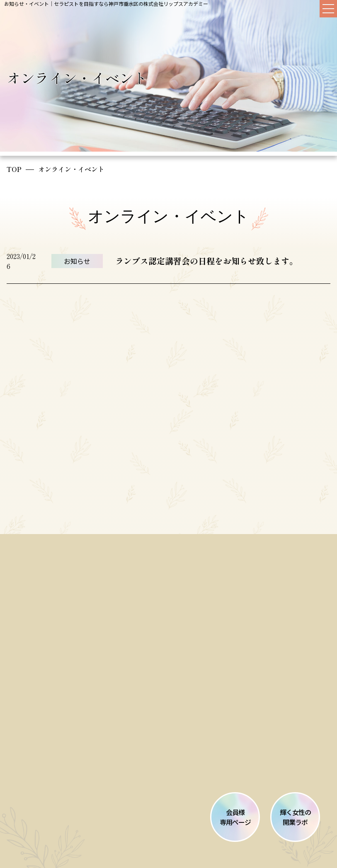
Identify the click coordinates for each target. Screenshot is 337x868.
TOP (14, 169)
